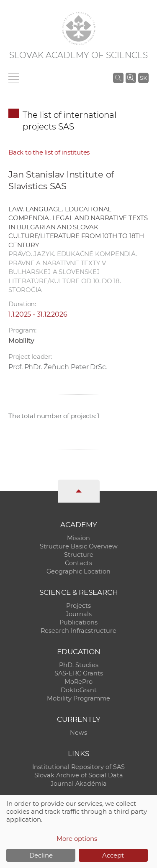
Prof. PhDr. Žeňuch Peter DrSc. (58, 367)
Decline (41, 855)
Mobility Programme (78, 698)
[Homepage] (79, 28)
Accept (113, 855)
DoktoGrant (79, 690)
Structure (79, 555)
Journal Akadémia (79, 784)
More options (77, 839)
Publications (78, 622)
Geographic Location (78, 571)
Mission (78, 538)
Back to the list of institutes (49, 152)
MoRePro (78, 682)
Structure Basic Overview (79, 546)
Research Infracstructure (78, 631)
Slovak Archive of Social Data (79, 775)
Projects (78, 606)
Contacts (78, 563)
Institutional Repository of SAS (78, 767)
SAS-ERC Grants (79, 673)
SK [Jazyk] (143, 78)
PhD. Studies (79, 665)
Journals (79, 614)
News (78, 733)
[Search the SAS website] (118, 78)
